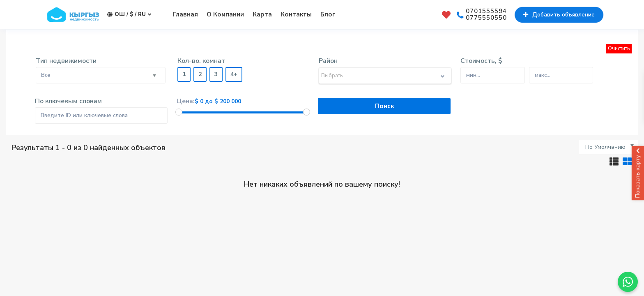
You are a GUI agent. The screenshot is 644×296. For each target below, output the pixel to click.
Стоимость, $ (481, 61)
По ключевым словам (68, 101)
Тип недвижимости (66, 61)
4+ (234, 74)
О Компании (225, 14)
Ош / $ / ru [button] (129, 15)
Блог (328, 14)
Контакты (296, 14)
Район (328, 61)
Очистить (619, 49)
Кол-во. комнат (201, 61)
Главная (185, 14)
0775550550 (486, 18)
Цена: (186, 101)
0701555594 (486, 12)
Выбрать (332, 76)
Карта (262, 14)
